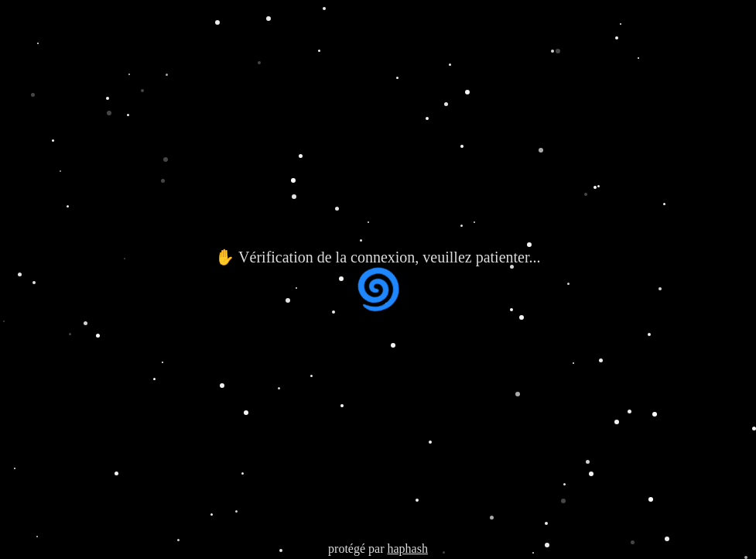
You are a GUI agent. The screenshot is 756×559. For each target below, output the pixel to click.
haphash (407, 549)
